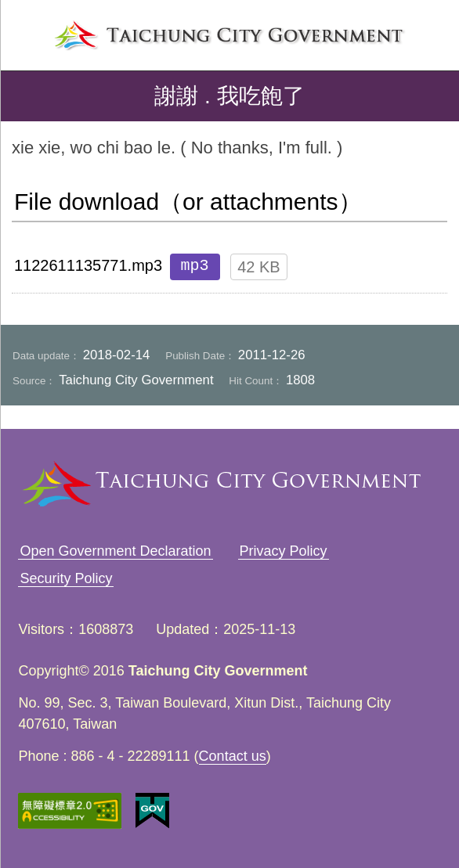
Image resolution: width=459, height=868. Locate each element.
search (432, 31)
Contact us (233, 756)
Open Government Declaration (115, 551)
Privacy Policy (284, 551)
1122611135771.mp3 (88, 265)
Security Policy (66, 578)
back (25, 96)
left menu (27, 31)
